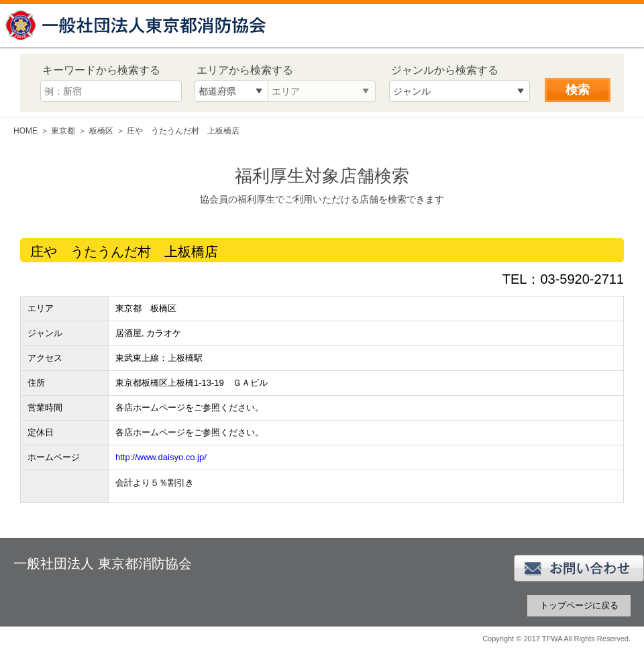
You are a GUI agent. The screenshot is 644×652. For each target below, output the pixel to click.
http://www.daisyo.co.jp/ (161, 457)
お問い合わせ (579, 568)
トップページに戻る (579, 605)
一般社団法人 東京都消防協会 (138, 25)
